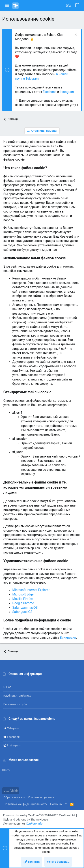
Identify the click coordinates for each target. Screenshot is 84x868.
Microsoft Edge (23, 594)
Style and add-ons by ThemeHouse (26, 820)
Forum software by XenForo (39, 815)
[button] (7, 6)
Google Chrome (23, 603)
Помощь (56, 804)
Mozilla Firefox (23, 599)
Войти (6, 770)
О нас (7, 687)
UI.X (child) (11, 791)
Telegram (11, 728)
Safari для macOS (25, 608)
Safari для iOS (22, 612)
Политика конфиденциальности (26, 804)
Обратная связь (14, 797)
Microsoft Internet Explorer (31, 590)
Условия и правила (41, 797)
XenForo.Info (34, 824)
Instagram (67, 92)
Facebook (50, 92)
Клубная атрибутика (17, 696)
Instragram (12, 745)
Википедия (68, 638)
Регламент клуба (15, 704)
